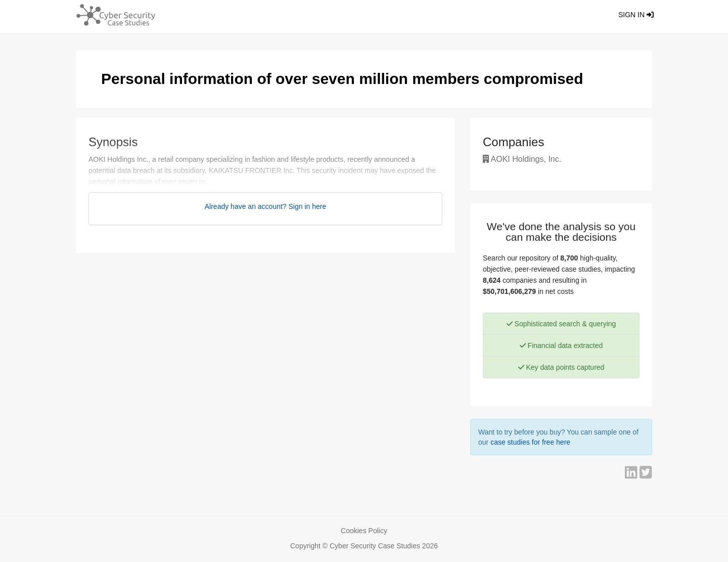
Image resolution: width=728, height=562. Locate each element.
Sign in (636, 15)
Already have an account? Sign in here (266, 206)
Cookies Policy (364, 531)
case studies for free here (530, 442)
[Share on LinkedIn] (632, 475)
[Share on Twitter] (646, 475)
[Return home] (112, 16)
